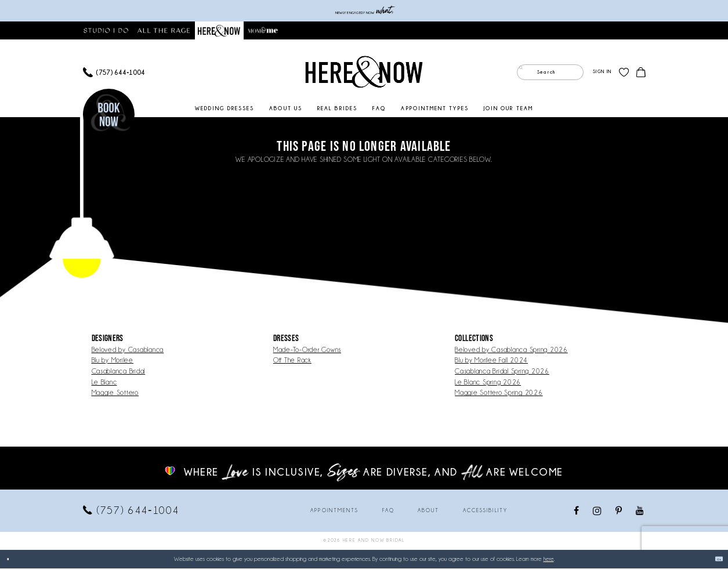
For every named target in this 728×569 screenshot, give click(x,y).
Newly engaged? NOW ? (364, 11)
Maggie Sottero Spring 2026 (499, 393)
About (428, 511)
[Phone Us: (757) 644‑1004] (114, 73)
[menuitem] (114, 73)
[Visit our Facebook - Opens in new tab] (577, 511)
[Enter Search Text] (550, 73)
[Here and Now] (364, 73)
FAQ (388, 511)
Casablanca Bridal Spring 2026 (502, 372)
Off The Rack (292, 360)
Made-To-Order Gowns (307, 350)
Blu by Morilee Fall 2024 (491, 360)
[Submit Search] (526, 73)
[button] (602, 73)
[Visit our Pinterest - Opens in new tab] (619, 511)
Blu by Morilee (113, 360)
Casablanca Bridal (119, 372)
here (549, 559)
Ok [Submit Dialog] (713, 560)
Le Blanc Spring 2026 (488, 383)
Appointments (334, 511)
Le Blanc (104, 383)
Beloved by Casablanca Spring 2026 (511, 350)
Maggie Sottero (115, 393)
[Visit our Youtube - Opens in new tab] (640, 511)
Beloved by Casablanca (128, 350)
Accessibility (485, 511)
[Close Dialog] (13, 560)
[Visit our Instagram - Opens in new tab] (598, 511)
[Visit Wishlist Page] (624, 73)
